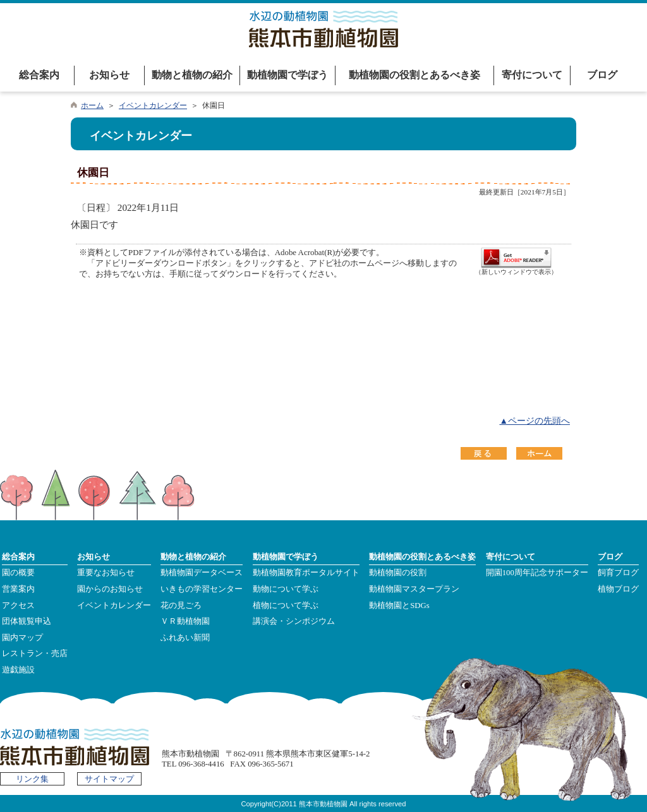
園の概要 (18, 573)
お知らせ (109, 75)
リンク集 (32, 779)
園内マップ (22, 638)
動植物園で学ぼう (287, 75)
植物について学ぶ (286, 606)
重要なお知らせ (106, 573)
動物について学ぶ (286, 589)
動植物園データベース (202, 573)
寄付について (532, 75)
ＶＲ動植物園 (185, 621)
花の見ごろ (181, 606)
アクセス (18, 606)
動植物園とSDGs (399, 606)
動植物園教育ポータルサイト (306, 573)
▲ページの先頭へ (535, 421)
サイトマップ (109, 779)
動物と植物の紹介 (192, 75)
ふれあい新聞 (185, 638)
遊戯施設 (18, 670)
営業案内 (18, 589)
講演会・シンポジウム (294, 621)
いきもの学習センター (202, 589)
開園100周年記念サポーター (537, 573)
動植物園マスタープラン (414, 589)
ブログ (602, 75)
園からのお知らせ (110, 589)
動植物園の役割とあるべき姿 (414, 75)
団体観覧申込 (27, 621)
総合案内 (39, 75)
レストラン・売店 (35, 654)
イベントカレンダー (153, 105)
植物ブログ (618, 589)
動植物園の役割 (398, 573)
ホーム (92, 105)
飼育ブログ (618, 573)
